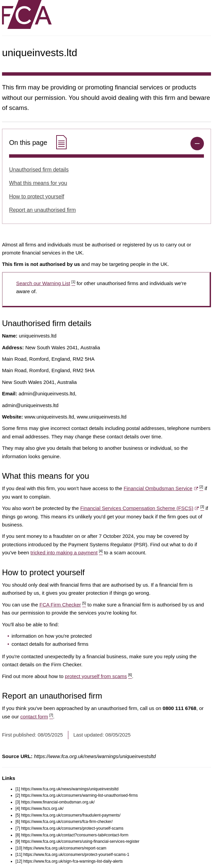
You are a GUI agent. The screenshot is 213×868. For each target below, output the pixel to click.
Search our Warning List (46, 283)
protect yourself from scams (98, 676)
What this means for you (38, 183)
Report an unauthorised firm (42, 210)
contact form (37, 717)
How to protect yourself (37, 196)
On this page (39, 143)
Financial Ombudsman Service (163, 488)
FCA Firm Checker (63, 605)
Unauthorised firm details (39, 170)
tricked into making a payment (67, 553)
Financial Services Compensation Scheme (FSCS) (142, 508)
